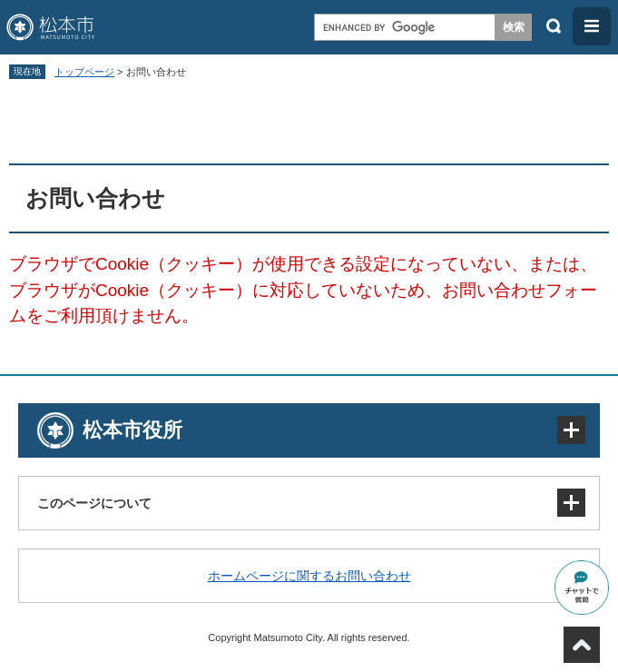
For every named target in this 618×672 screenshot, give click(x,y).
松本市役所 (132, 430)
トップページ (84, 72)
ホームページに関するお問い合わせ (309, 576)
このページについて (94, 503)
